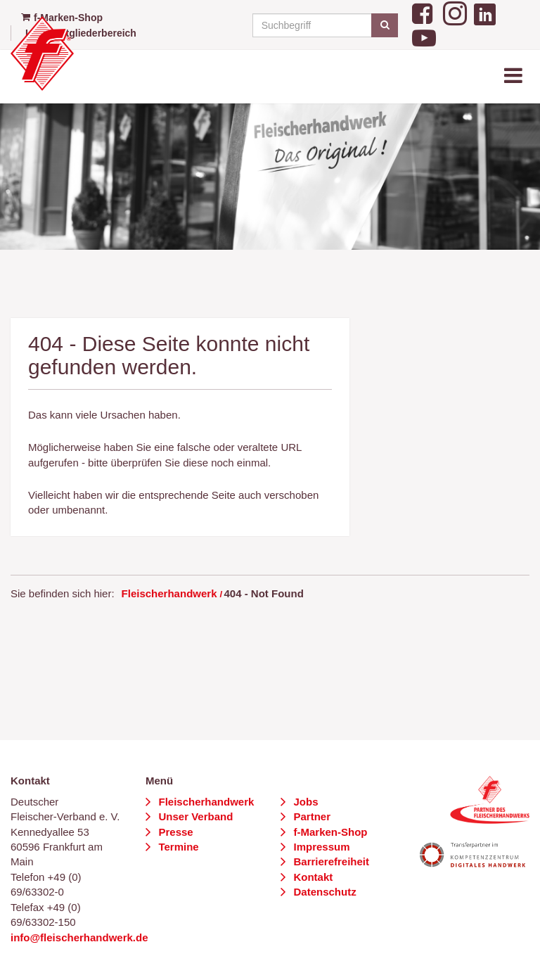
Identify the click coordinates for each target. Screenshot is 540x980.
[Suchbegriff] (323, 25)
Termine (177, 847)
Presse (174, 832)
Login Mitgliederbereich (81, 33)
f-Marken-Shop (329, 832)
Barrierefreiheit (330, 861)
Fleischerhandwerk (169, 593)
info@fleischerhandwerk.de (79, 937)
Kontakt (311, 877)
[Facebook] (424, 12)
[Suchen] (384, 25)
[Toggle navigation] (515, 76)
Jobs (304, 802)
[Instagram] (455, 12)
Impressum (320, 847)
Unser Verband (194, 816)
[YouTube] (424, 37)
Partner (310, 816)
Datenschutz (323, 892)
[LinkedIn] (485, 12)
